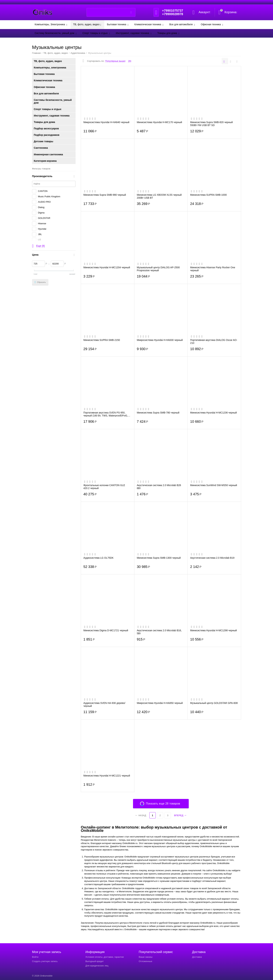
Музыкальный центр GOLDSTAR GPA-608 (214, 703)
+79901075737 (173, 11)
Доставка (197, 957)
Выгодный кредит (94, 961)
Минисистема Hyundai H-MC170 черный (159, 122)
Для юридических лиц (97, 966)
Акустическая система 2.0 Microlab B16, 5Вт (159, 632)
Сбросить (40, 282)
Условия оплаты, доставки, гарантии (104, 957)
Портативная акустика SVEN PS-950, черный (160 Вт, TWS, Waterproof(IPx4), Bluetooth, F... (106, 414)
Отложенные (146, 961)
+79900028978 (173, 14)
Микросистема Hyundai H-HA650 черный (160, 703)
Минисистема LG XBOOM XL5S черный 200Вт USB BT (159, 196)
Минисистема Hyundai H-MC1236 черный (213, 413)
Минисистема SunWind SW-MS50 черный (214, 485)
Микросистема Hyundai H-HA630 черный (160, 340)
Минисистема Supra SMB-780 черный (158, 413)
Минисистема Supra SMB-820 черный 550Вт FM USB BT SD (211, 124)
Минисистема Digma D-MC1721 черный (106, 630)
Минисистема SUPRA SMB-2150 (102, 340)
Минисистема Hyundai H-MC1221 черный (107, 776)
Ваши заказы (146, 957)
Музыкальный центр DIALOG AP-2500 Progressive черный (158, 269)
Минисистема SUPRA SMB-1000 (208, 195)
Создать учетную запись (45, 961)
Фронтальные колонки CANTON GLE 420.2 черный (104, 487)
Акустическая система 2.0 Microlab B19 (212, 558)
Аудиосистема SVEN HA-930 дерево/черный (104, 704)
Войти (35, 957)
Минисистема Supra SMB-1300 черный (159, 558)
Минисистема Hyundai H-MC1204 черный (107, 267)
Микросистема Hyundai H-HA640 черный (106, 122)
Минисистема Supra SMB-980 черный (105, 195)
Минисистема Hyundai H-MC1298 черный (213, 630)
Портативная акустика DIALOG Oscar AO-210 (214, 341)
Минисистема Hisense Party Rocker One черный (213, 269)
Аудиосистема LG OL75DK (98, 558)
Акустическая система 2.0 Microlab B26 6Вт (159, 487)
